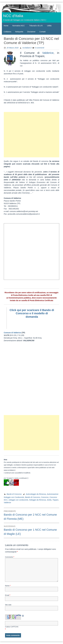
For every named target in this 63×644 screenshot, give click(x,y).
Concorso (45, 497)
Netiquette (19, 32)
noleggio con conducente (18, 500)
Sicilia (49, 500)
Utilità (49, 26)
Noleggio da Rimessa (38, 500)
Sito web (8, 605)
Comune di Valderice (13, 333)
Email (8, 595)
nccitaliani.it (27, 48)
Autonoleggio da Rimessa (36, 494)
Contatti (43, 32)
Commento (10, 557)
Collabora (7, 32)
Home (6, 26)
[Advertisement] (31, 135)
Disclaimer (31, 32)
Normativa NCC (18, 26)
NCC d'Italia (13, 16)
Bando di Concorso (14, 494)
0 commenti (40, 48)
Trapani (55, 500)
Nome (8, 586)
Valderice (48, 53)
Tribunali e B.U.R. (36, 26)
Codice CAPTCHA (12, 627)
